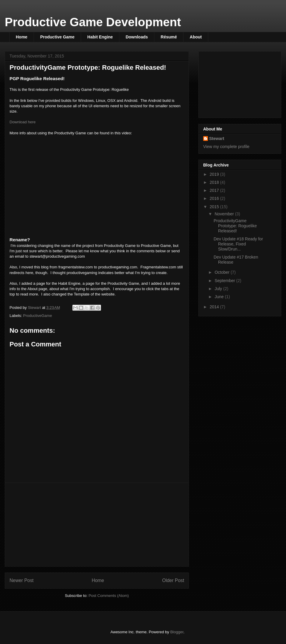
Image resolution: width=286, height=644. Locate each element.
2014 (215, 307)
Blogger (177, 632)
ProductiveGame (38, 316)
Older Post (173, 580)
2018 (215, 182)
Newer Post (22, 580)
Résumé (169, 37)
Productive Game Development (93, 22)
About (196, 37)
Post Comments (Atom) (109, 596)
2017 (215, 190)
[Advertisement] (97, 525)
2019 (215, 174)
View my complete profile (226, 147)
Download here (22, 122)
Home (22, 37)
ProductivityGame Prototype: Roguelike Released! (235, 226)
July (219, 289)
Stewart (217, 139)
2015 (215, 207)
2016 (215, 198)
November (225, 214)
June (220, 297)
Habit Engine (100, 37)
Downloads (137, 37)
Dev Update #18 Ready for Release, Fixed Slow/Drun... (238, 244)
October (223, 272)
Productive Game (57, 37)
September (225, 281)
